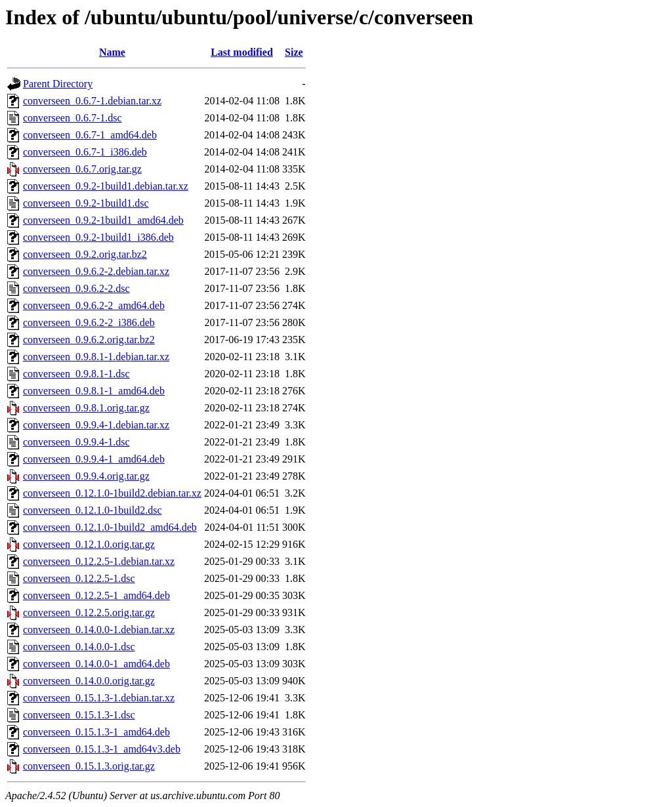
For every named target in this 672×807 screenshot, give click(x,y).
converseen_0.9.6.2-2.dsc (76, 288)
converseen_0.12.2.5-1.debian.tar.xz (99, 561)
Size (294, 52)
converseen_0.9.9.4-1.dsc (76, 442)
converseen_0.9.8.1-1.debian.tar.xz (96, 357)
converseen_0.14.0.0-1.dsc (79, 647)
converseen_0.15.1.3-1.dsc (79, 715)
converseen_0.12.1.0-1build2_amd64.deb (110, 527)
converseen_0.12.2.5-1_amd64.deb (96, 595)
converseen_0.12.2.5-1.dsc (79, 578)
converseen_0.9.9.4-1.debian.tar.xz (96, 425)
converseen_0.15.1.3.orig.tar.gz (89, 766)
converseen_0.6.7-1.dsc (73, 118)
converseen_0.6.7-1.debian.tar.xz (92, 101)
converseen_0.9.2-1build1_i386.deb (98, 237)
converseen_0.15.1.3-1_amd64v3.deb (102, 749)
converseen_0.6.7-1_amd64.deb (90, 135)
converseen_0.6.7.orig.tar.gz (82, 169)
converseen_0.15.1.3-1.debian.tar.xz (99, 698)
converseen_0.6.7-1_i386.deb (85, 152)
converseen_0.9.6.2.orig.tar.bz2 (89, 340)
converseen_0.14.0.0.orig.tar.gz (89, 681)
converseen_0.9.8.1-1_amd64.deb (94, 391)
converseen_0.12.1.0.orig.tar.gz (89, 544)
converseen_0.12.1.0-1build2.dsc (93, 510)
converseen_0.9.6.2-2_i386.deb (89, 322)
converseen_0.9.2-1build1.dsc (86, 203)
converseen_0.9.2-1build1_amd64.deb (103, 220)
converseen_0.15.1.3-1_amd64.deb (96, 732)
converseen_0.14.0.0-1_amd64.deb (96, 664)
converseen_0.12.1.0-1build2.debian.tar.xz (112, 493)
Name (112, 52)
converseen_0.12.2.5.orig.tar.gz (89, 612)
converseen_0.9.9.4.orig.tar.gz (86, 476)
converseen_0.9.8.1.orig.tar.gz (86, 408)
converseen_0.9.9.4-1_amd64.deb (94, 459)
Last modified (242, 52)
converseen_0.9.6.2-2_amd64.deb (94, 305)
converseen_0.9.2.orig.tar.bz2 (85, 254)
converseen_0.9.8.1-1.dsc (76, 374)
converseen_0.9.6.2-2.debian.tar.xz (96, 271)
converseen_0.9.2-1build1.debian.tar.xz (106, 186)
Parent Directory (58, 84)
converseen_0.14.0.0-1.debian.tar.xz (99, 630)
